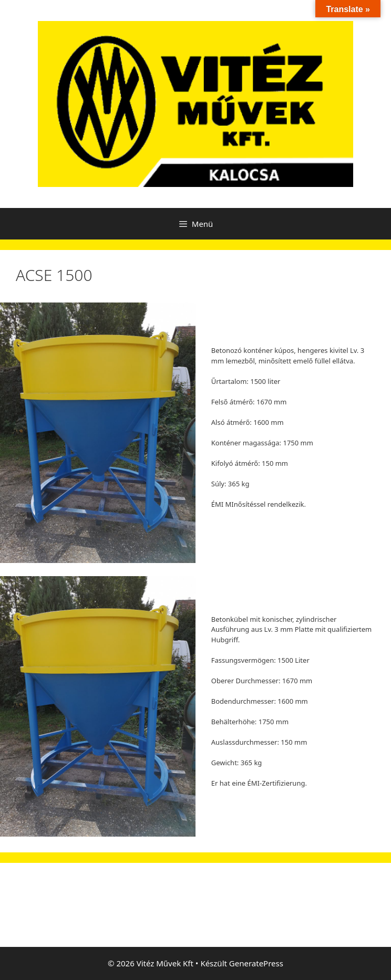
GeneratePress (256, 963)
